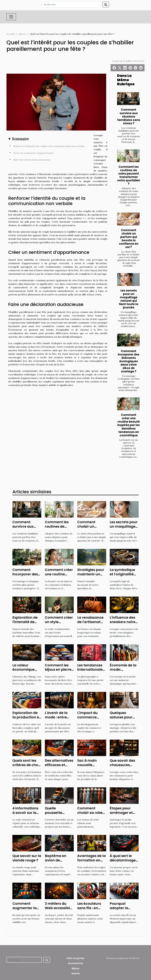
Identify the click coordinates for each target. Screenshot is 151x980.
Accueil (10, 34)
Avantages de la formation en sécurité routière (92, 860)
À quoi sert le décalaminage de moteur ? (123, 860)
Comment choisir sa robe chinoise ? (90, 813)
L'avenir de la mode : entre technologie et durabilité (58, 719)
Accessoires (75, 963)
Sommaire (20, 139)
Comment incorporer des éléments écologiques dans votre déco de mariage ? (129, 361)
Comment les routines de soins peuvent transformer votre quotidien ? (129, 175)
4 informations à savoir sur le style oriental (25, 813)
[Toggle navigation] (11, 17)
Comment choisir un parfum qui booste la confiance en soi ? (129, 239)
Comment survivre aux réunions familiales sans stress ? (129, 116)
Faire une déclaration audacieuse (32, 160)
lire (85, 218)
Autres (22, 34)
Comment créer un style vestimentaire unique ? (59, 624)
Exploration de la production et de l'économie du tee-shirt (26, 719)
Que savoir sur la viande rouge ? (27, 858)
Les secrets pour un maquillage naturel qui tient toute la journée (129, 299)
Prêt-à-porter (75, 958)
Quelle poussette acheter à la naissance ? (55, 815)
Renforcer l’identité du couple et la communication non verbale (49, 146)
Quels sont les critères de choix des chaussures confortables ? (27, 767)
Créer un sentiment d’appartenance (34, 153)
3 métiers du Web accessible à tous (58, 908)
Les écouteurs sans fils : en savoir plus (89, 908)
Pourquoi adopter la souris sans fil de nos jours (124, 910)
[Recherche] (71, 4)
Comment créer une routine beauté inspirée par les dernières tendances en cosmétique (129, 425)
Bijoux (75, 968)
